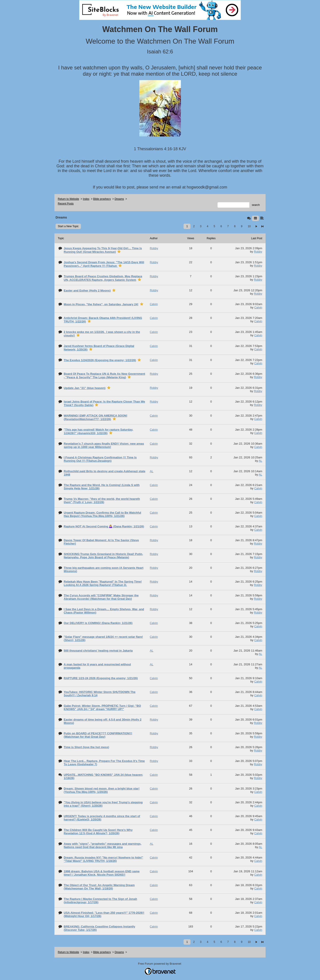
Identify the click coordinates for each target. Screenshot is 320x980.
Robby (258, 252)
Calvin (258, 307)
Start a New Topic (68, 226)
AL (260, 461)
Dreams (119, 199)
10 (249, 226)
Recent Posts (66, 204)
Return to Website (68, 199)
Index (86, 199)
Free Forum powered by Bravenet (160, 964)
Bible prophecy (102, 199)
